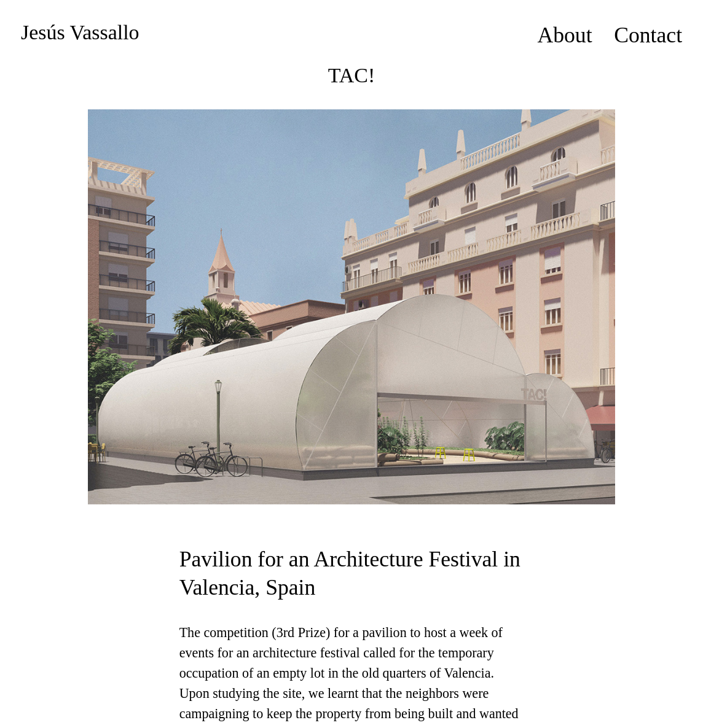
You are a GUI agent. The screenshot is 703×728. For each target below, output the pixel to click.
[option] (351, 307)
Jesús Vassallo (80, 32)
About (564, 35)
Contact (648, 35)
